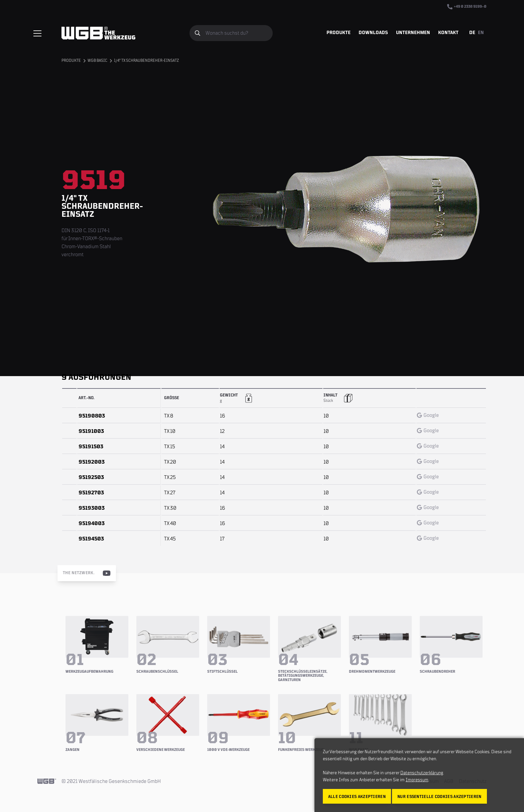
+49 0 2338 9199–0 (467, 7)
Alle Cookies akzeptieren (357, 797)
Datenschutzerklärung (422, 773)
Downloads (373, 33)
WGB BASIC (97, 61)
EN (481, 33)
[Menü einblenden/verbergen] (37, 33)
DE (472, 33)
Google (428, 415)
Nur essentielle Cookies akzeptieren (439, 797)
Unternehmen (413, 33)
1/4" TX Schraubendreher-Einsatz (146, 61)
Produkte (339, 33)
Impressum (417, 780)
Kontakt (448, 33)
